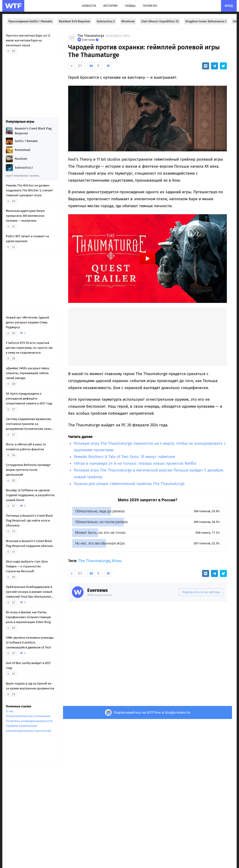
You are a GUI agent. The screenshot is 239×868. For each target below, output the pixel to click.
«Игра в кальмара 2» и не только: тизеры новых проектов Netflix (135, 463)
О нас (10, 711)
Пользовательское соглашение (28, 716)
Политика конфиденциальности (29, 721)
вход (229, 6)
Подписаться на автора (201, 592)
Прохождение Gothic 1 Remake (30, 21)
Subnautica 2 (106, 21)
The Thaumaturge (91, 36)
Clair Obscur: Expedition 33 (160, 21)
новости (89, 6)
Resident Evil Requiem (74, 21)
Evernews (98, 590)
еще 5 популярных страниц (22, 176)
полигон (150, 6)
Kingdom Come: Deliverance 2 (206, 21)
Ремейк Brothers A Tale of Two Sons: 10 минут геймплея (124, 457)
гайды (130, 6)
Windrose (128, 21)
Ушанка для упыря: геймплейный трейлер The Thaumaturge (129, 484)
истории (110, 6)
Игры (117, 561)
